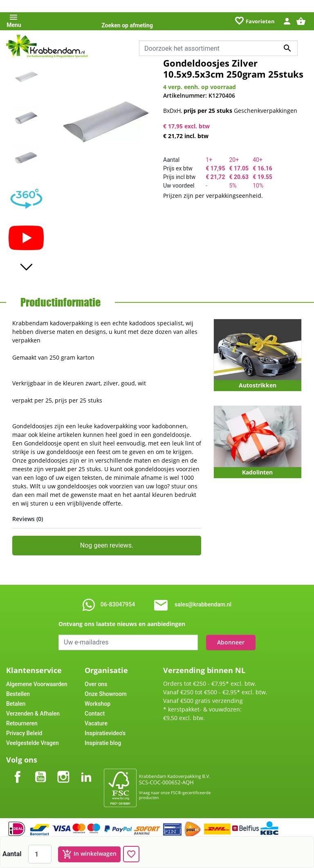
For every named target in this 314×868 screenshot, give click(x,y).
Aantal (12, 854)
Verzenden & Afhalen (33, 714)
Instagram (63, 770)
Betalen (16, 704)
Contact (95, 714)
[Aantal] (40, 854)
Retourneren (22, 723)
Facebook (18, 770)
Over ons (96, 684)
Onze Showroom (106, 694)
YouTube (40, 770)
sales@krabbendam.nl (203, 604)
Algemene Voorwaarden (37, 684)
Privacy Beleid (24, 733)
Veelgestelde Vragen (33, 743)
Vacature (96, 723)
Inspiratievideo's (105, 733)
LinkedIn (86, 770)
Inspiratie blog (103, 743)
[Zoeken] (218, 48)
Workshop (98, 704)
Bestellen (18, 694)
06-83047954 (118, 604)
